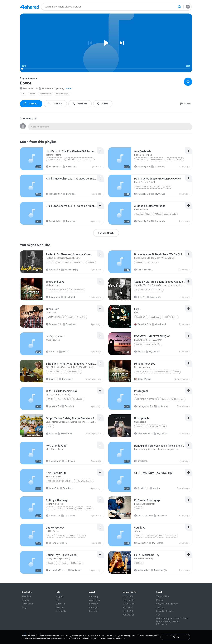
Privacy (160, 600)
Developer (94, 611)
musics (155, 488)
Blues (50, 508)
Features (60, 607)
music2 (64, 352)
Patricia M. (52, 461)
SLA (158, 615)
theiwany (52, 297)
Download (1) (159, 570)
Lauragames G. (143, 406)
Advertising (95, 600)
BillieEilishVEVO (55, 372)
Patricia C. (52, 516)
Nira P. (139, 352)
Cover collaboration (146, 263)
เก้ (64, 543)
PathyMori (68, 461)
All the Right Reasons (146, 399)
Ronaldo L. (141, 488)
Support (59, 596)
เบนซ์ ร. (51, 352)
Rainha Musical (143, 214)
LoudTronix (62, 563)
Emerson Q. (53, 324)
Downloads (46, 88)
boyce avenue (46, 94)
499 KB (33, 94)
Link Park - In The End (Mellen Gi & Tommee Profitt (81, 159)
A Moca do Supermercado (165, 214)
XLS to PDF (128, 607)
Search (25, 600)
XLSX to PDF (129, 615)
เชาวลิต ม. (52, 543)
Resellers (93, 604)
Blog (24, 607)
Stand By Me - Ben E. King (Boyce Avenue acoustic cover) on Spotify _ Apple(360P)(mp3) (150, 290)
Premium (26, 596)
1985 (160, 536)
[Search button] (179, 7)
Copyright (94, 607)
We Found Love (77, 290)
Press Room (28, 604)
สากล (60, 536)
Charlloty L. (141, 461)
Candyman (155, 317)
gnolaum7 (52, 406)
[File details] (32, 159)
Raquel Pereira (143, 379)
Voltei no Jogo (55, 317)
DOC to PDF (128, 596)
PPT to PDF (128, 611)
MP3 (24, 94)
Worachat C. (141, 324)
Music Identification (165, 611)
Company (94, 596)
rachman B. (141, 570)
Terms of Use (163, 596)
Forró (168, 187)
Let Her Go (70, 536)
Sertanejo (141, 159)
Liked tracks (154, 297)
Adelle (80, 508)
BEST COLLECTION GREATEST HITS (72, 263)
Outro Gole (81, 317)
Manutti (69, 317)
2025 (50, 426)
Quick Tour (61, 604)
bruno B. (51, 488)
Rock (139, 372)
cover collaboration (63, 94)
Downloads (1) (70, 270)
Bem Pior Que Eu (85, 481)
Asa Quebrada (156, 159)
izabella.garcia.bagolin (144, 270)
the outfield (171, 536)
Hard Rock (141, 317)
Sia (163, 426)
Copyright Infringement (167, 604)
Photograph (179, 399)
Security (160, 607)
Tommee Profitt (55, 159)
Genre (51, 399)
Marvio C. (140, 543)
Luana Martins (143, 516)
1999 (166, 317)
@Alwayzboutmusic (57, 290)
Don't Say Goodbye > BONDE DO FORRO (150, 187)
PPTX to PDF (129, 600)
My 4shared (68, 297)
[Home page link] (30, 7)
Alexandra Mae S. (56, 570)
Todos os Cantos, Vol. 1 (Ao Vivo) (62, 481)
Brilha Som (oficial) (174, 159)
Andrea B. (52, 270)
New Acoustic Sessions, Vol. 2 (158, 372)
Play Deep (150, 536)
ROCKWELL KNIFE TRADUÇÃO (148, 344)
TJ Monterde (76, 563)
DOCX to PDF (129, 604)
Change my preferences (116, 638)
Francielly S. (27, 88)
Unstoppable (153, 426)
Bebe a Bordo (63, 399)
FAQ (58, 600)
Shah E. (51, 379)
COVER (51, 263)
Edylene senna (143, 434)
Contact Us (61, 611)
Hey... (174, 317)
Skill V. (50, 434)
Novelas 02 (78, 399)
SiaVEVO (140, 426)
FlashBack (68, 406)
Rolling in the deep (65, 508)
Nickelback (165, 399)
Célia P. (139, 297)
